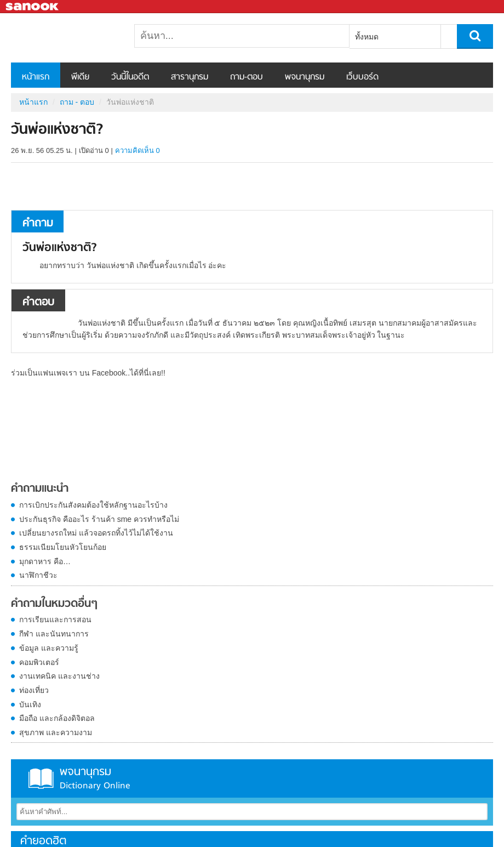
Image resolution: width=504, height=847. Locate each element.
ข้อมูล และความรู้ (49, 648)
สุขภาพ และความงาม (56, 732)
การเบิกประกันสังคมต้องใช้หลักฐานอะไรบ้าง (93, 505)
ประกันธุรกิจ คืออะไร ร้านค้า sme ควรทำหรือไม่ (99, 519)
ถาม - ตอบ (77, 102)
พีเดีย (80, 77)
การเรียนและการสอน (55, 619)
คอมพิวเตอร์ (39, 662)
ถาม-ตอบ (247, 77)
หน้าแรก (36, 77)
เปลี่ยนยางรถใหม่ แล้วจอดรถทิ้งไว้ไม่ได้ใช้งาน (96, 533)
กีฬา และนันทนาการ (54, 634)
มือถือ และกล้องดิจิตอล (57, 718)
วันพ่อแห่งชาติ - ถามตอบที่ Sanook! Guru (68, 38)
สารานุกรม (190, 77)
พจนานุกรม (305, 77)
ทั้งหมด (367, 37)
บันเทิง (30, 704)
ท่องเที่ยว (34, 690)
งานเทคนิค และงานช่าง (59, 676)
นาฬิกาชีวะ (38, 575)
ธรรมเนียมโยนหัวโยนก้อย (63, 547)
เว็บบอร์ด (362, 77)
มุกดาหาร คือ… (45, 561)
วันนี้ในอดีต (130, 77)
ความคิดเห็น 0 (138, 150)
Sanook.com (33, 7)
